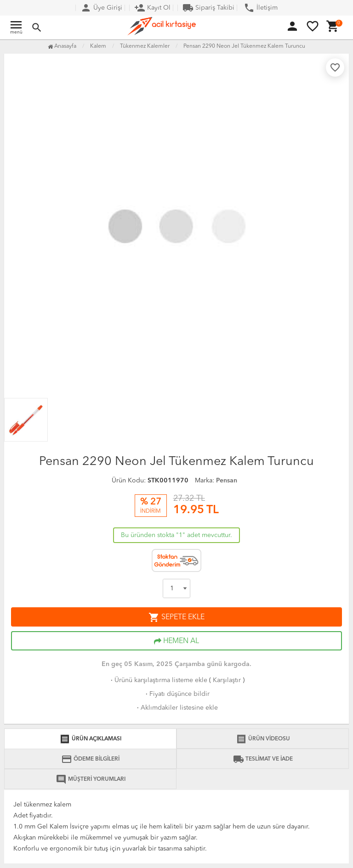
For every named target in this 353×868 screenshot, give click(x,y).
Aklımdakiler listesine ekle (176, 708)
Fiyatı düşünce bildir (177, 694)
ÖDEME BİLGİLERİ (90, 759)
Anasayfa (62, 46)
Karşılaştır (227, 680)
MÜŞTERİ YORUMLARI (91, 779)
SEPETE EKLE (176, 617)
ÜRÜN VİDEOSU (263, 739)
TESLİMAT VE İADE (263, 759)
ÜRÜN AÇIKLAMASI (90, 739)
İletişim (261, 8)
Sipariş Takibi (208, 8)
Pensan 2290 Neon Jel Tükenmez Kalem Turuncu (244, 46)
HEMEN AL (176, 641)
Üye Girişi (101, 8)
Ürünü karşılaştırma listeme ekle (158, 680)
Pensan (227, 481)
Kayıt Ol (152, 8)
